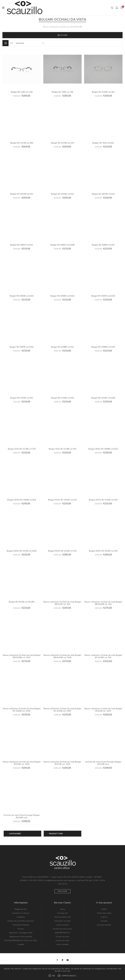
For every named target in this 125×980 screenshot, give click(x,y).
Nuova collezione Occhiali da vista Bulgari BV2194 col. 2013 (103, 710)
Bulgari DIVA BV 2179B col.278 (22, 449)
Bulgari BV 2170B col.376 (62, 143)
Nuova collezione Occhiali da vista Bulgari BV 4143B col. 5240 (22, 710)
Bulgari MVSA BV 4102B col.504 (103, 551)
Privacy (21, 929)
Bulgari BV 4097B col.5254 (103, 296)
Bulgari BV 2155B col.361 (103, 92)
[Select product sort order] (30, 43)
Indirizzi (104, 917)
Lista (12, 43)
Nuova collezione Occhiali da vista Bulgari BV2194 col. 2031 (62, 763)
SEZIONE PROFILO (62, 933)
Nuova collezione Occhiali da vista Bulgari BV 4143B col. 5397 (62, 710)
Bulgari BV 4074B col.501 (103, 194)
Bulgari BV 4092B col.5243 (22, 296)
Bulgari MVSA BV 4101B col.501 (62, 500)
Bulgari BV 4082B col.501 (103, 245)
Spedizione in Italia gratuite (21, 937)
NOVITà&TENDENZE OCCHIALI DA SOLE (21, 941)
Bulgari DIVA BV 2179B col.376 (62, 449)
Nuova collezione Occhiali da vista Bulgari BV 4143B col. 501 (103, 656)
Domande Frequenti (21, 925)
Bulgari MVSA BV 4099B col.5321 (103, 449)
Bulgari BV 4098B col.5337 (103, 347)
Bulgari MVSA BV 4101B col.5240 (22, 551)
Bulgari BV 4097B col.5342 (22, 347)
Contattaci (21, 917)
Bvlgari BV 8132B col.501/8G (22, 602)
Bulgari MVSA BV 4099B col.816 (22, 500)
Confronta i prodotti (62, 921)
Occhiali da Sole (62, 937)
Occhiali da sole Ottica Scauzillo (21, 921)
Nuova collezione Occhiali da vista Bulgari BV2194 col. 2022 (22, 763)
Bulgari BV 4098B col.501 (62, 347)
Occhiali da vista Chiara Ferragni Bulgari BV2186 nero (103, 763)
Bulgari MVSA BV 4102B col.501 (62, 551)
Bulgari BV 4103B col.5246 (103, 398)
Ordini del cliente (104, 913)
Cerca (62, 909)
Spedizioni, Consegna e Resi (21, 933)
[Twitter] (62, 960)
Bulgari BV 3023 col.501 (103, 143)
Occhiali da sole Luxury (62, 929)
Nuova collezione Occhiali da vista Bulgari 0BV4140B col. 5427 (22, 656)
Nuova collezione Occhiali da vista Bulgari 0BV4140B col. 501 (103, 603)
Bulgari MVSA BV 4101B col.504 (103, 500)
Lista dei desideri (104, 925)
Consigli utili (62, 913)
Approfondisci (69, 976)
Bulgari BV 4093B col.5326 (62, 296)
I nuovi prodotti (62, 925)
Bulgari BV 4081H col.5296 (62, 245)
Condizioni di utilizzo (21, 913)
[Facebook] (57, 960)
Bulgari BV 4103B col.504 (62, 398)
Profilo (104, 909)
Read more (62, 891)
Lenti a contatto (62, 945)
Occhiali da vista (62, 941)
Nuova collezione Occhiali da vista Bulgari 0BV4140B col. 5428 (62, 656)
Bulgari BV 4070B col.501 (22, 194)
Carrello (104, 921)
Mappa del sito (21, 909)
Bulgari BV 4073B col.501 (62, 194)
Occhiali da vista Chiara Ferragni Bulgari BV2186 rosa (22, 816)
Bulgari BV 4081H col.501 (22, 245)
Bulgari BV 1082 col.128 (22, 92)
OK (54, 976)
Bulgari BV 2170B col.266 (22, 143)
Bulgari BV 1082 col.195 (62, 92)
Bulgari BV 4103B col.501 (22, 398)
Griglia (5, 43)
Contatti (21, 945)
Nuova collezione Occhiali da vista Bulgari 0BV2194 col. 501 (62, 603)
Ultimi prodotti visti (62, 917)
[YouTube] (68, 960)
